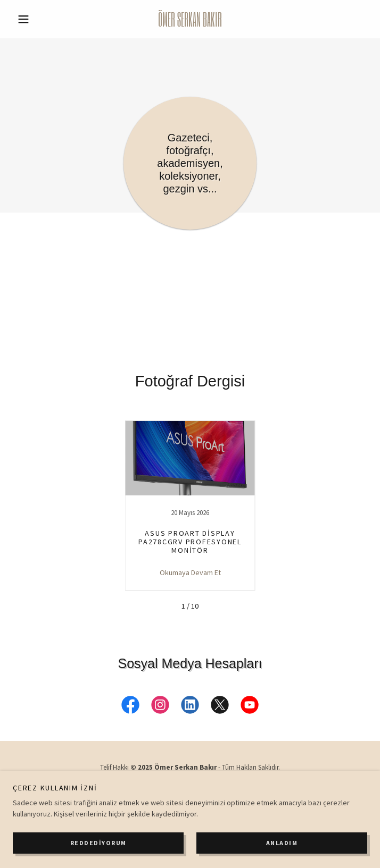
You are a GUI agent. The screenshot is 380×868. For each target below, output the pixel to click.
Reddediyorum (98, 843)
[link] (190, 19)
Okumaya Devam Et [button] (190, 572)
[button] (39, 19)
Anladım (282, 843)
